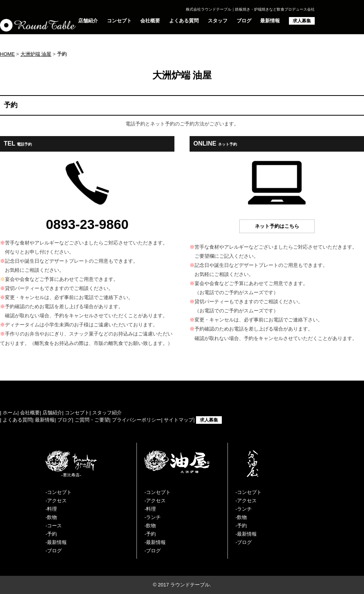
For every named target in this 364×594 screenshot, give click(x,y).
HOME (7, 54)
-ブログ (54, 551)
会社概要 (150, 21)
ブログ (244, 21)
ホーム (10, 413)
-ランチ (153, 517)
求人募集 (302, 21)
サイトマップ (179, 420)
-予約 (51, 534)
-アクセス (56, 501)
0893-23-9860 (87, 224)
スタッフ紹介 (107, 413)
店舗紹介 (88, 21)
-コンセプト (59, 492)
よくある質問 (184, 21)
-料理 (51, 509)
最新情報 (270, 21)
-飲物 (51, 517)
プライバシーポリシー (136, 420)
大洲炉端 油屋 (36, 54)
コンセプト (119, 21)
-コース (54, 526)
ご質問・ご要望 (92, 420)
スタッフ (218, 21)
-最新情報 (56, 542)
